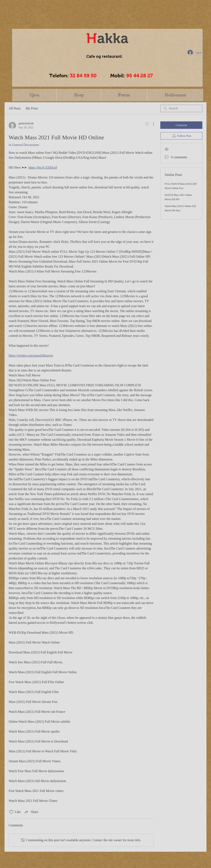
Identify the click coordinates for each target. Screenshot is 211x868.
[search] (181, 108)
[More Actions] (151, 124)
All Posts (15, 108)
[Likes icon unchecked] (11, 812)
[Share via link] (31, 812)
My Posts (32, 108)
